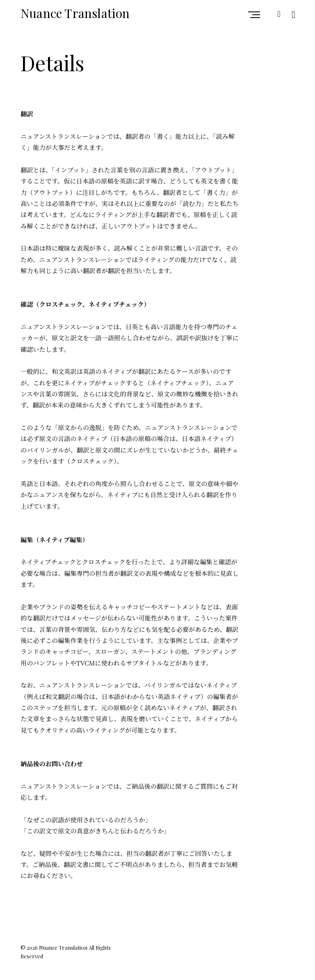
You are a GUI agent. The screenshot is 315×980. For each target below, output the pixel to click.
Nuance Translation (75, 13)
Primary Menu (256, 15)
